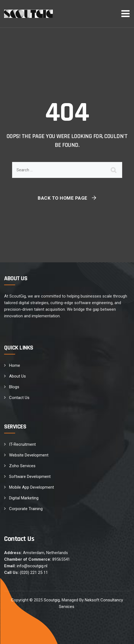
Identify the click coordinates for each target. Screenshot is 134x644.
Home (15, 365)
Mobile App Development (32, 487)
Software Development (30, 477)
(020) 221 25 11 (34, 573)
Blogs (14, 387)
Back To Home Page (63, 198)
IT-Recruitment (22, 444)
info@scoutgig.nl (32, 566)
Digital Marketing (24, 498)
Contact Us (19, 398)
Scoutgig (52, 600)
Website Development (29, 455)
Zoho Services (22, 466)
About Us (17, 376)
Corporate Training (26, 509)
